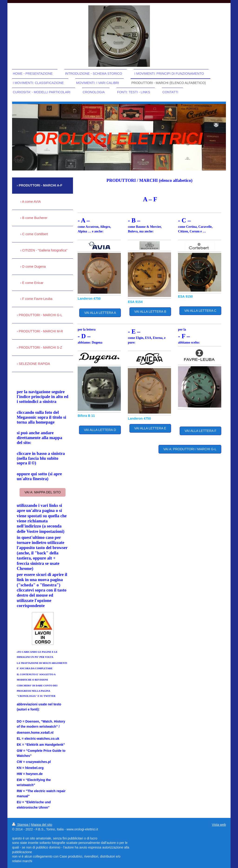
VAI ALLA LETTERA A (100, 313)
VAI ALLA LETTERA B (150, 312)
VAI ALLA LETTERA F (200, 431)
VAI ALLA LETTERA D (100, 430)
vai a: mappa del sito (43, 492)
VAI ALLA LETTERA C (200, 311)
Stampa (21, 825)
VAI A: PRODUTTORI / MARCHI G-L (190, 449)
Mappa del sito (42, 825)
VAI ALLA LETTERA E (150, 428)
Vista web (219, 825)
